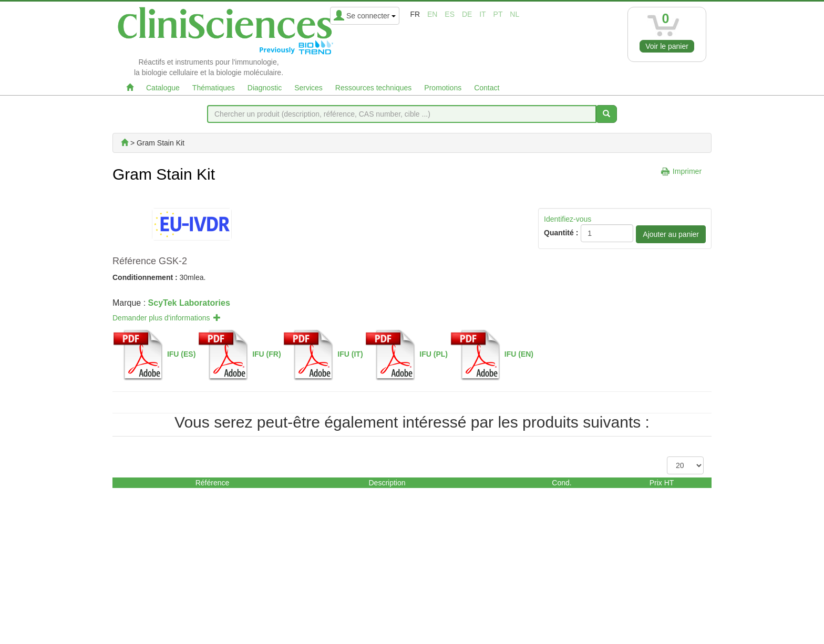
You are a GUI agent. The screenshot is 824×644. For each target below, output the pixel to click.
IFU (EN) (519, 354)
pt (498, 14)
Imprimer (687, 171)
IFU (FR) (266, 354)
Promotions (443, 88)
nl (514, 14)
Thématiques (214, 88)
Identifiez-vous (568, 219)
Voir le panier (667, 46)
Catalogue (163, 88)
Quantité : (561, 233)
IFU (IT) (350, 354)
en (432, 14)
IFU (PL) (434, 354)
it (482, 14)
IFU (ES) (181, 354)
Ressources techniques (374, 88)
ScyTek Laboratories (189, 303)
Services (308, 88)
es (450, 14)
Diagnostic (265, 88)
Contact (487, 88)
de (467, 14)
